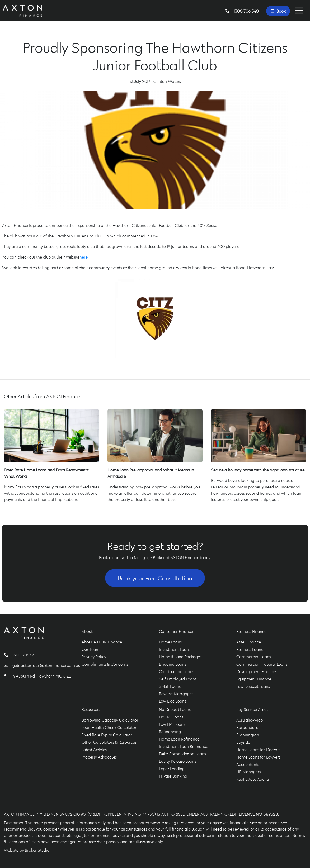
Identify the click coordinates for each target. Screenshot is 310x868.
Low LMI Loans (172, 724)
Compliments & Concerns (105, 664)
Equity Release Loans (178, 761)
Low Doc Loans (173, 701)
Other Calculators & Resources (109, 742)
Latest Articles (94, 750)
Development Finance (256, 671)
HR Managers (249, 772)
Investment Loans (175, 649)
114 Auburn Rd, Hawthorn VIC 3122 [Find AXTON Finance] (41, 676)
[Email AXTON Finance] (8, 665)
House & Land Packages (180, 657)
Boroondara (247, 727)
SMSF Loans (170, 686)
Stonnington (248, 735)
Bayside (243, 742)
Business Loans (250, 649)
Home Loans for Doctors (258, 750)
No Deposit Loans (175, 709)
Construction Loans (177, 671)
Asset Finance (249, 642)
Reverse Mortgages (176, 694)
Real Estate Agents (253, 779)
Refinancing (170, 732)
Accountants (248, 764)
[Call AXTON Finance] (8, 655)
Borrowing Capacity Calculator (110, 720)
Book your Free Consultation (155, 578)
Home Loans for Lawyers (258, 757)
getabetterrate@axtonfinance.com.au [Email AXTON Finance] (46, 665)
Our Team (91, 649)
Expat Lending (172, 769)
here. (84, 257)
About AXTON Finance (102, 642)
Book (278, 11)
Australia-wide (250, 720)
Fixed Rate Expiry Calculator (107, 735)
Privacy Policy (94, 657)
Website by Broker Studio (27, 850)
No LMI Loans (171, 717)
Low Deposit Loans (253, 686)
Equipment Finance (254, 679)
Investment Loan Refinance (184, 746)
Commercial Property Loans (262, 664)
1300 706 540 (242, 11)
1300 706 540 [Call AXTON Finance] (25, 655)
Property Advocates (99, 757)
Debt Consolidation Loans (182, 754)
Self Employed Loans (178, 679)
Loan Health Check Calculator (109, 727)
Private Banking (173, 776)
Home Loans (170, 642)
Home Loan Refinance (179, 739)
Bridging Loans (173, 664)
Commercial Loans (254, 657)
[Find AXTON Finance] (7, 676)
